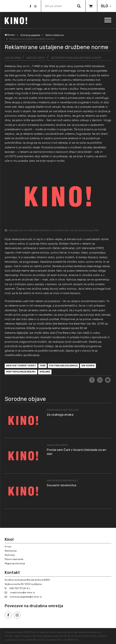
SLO (104, 6)
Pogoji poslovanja (15, 563)
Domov (10, 35)
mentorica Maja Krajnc (21, 372)
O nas (8, 547)
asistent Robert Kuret (21, 366)
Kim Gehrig (88, 366)
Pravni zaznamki (14, 559)
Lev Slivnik (13, 58)
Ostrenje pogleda (30, 35)
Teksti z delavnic (55, 35)
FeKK (43, 366)
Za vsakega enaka (60, 415)
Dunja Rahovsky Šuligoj (63, 410)
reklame (45, 372)
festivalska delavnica (63, 366)
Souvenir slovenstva (62, 485)
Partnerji (10, 555)
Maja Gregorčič (57, 445)
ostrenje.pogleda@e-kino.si (26, 597)
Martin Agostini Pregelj (62, 481)
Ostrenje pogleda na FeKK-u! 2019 (76, 58)
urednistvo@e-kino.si (22, 593)
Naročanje (11, 551)
